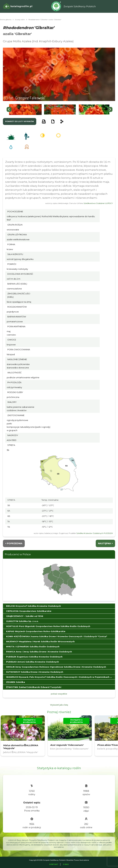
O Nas (66, 864)
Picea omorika (32, 811)
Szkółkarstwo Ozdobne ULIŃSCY (98, 203)
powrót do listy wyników (20, 121)
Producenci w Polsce (18, 554)
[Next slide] (110, 109)
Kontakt (54, 864)
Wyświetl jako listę (59, 705)
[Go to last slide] (9, 109)
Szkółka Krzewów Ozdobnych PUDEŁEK (95, 533)
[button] (25, 109)
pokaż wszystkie (59, 694)
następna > (105, 543)
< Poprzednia (14, 543)
